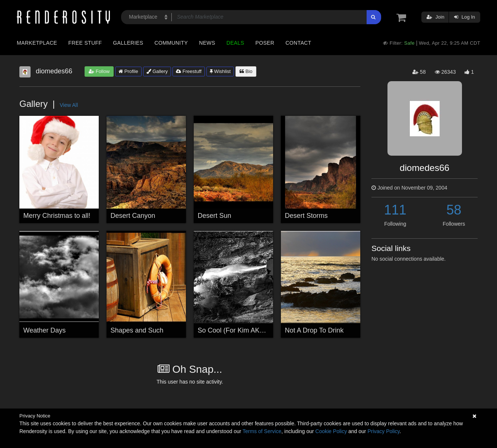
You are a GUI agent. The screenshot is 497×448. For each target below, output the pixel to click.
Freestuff (189, 71)
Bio (246, 71)
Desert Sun (215, 216)
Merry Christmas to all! (57, 216)
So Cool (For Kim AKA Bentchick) (247, 330)
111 (395, 210)
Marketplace (37, 43)
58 (454, 210)
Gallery (157, 71)
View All (69, 105)
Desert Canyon (133, 216)
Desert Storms (306, 216)
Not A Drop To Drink (314, 330)
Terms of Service (262, 431)
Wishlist (220, 71)
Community (171, 43)
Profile (128, 71)
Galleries (128, 43)
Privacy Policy (383, 431)
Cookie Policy (331, 431)
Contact (298, 43)
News (207, 43)
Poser (265, 43)
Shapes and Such (137, 330)
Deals (235, 43)
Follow (99, 71)
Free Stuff (85, 43)
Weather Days (45, 330)
